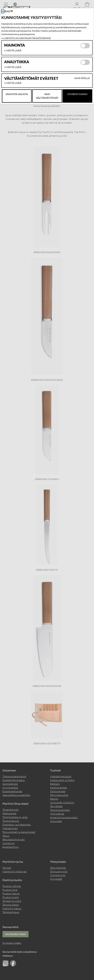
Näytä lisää (14, 50)
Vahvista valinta (17, 94)
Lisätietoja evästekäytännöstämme (27, 38)
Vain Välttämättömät (47, 96)
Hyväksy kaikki (77, 94)
